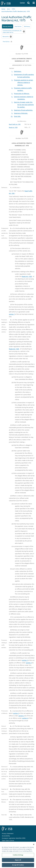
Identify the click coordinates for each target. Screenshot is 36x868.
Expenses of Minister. (21, 113)
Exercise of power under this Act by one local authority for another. (24, 105)
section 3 (25, 660)
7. (12, 102)
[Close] (34, 845)
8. (12, 110)
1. (12, 71)
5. (12, 94)
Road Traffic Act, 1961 (15, 124)
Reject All (18, 861)
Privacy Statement (8, 833)
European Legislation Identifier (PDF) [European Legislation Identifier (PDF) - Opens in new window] (14, 838)
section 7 (12, 314)
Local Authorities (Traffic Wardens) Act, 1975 (16, 11)
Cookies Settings (18, 856)
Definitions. (18, 71)
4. (12, 88)
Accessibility (6, 836)
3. (12, 80)
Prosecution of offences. (22, 94)
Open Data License (8, 840)
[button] (28, 3)
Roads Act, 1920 (13, 127)
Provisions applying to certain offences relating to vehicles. (24, 82)
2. (12, 75)
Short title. (17, 116)
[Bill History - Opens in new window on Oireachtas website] (27, 26)
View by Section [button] (7, 26)
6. (12, 97)
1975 (13, 9)
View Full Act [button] (18, 26)
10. (12, 116)
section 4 (25, 718)
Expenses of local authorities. (23, 110)
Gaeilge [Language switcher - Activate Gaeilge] (22, 1)
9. (12, 113)
